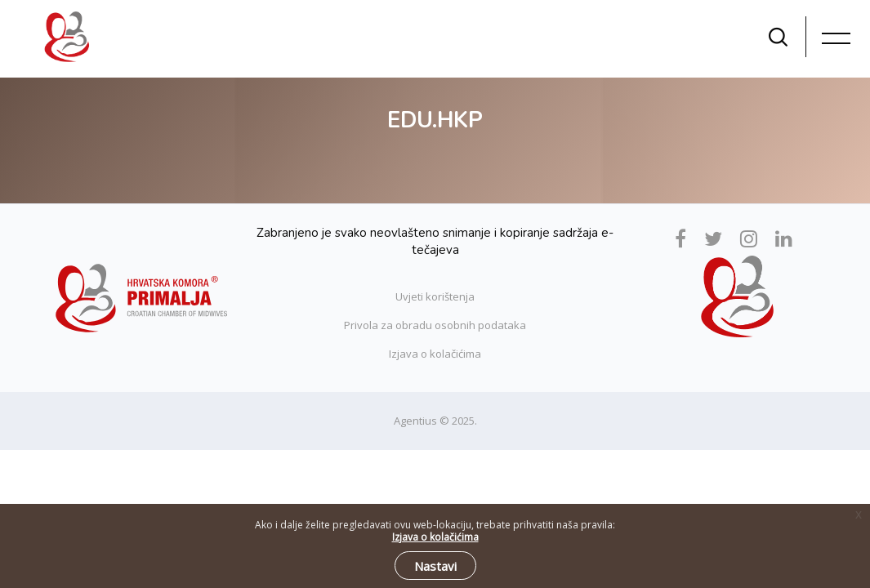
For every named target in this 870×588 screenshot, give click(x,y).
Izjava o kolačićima (435, 354)
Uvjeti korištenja (435, 296)
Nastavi (435, 566)
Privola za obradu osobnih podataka (435, 325)
